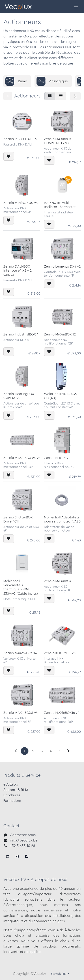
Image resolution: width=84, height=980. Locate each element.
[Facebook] (8, 856)
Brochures (12, 795)
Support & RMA (16, 790)
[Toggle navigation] (76, 6)
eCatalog (11, 784)
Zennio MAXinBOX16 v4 (62, 713)
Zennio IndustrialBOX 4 (21, 334)
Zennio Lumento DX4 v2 (62, 267)
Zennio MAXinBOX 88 (60, 581)
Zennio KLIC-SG (56, 458)
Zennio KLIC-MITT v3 (60, 653)
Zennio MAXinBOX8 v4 (20, 713)
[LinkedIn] (27, 856)
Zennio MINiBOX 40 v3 (20, 203)
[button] (9, 156)
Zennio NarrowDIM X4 (20, 653)
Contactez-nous (23, 835)
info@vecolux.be (24, 840)
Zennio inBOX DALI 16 (20, 139)
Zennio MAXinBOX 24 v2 (22, 458)
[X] (17, 856)
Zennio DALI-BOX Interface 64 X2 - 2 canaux (17, 271)
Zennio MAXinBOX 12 (60, 334)
